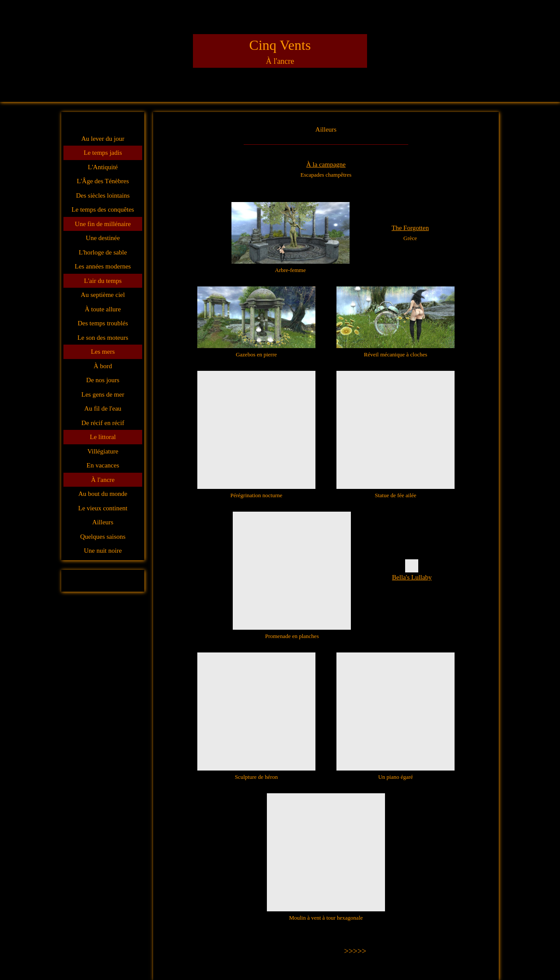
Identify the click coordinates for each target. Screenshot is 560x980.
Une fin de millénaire (103, 224)
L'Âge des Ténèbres (103, 181)
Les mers (103, 352)
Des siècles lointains (103, 195)
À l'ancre (103, 480)
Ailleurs (103, 522)
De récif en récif (103, 423)
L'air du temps (103, 281)
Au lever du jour (103, 139)
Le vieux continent (103, 508)
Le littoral (103, 437)
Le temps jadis (103, 153)
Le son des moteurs (103, 338)
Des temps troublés (103, 323)
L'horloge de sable (103, 252)
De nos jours (103, 380)
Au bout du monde (103, 494)
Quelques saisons (103, 537)
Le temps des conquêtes (103, 209)
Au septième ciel (103, 295)
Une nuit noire (103, 551)
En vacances (103, 465)
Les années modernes (103, 266)
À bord (103, 366)
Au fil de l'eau (103, 408)
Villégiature (103, 451)
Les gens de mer (103, 394)
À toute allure (103, 309)
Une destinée (103, 238)
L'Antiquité (103, 167)
